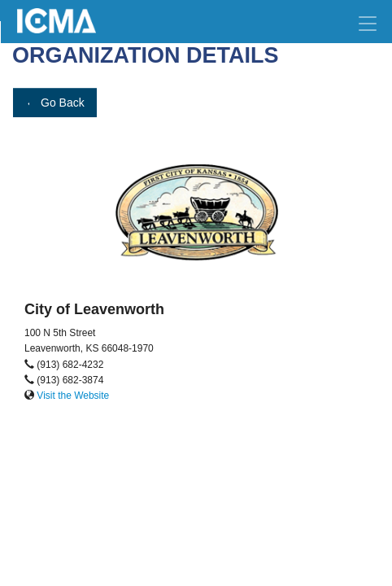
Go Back (55, 103)
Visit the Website (73, 396)
